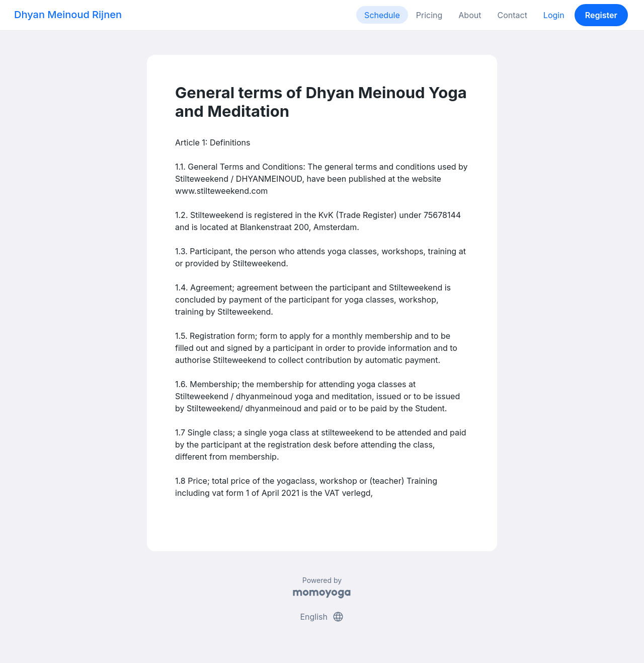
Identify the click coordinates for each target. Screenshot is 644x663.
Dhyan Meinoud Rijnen (68, 15)
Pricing (429, 15)
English (322, 617)
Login (554, 15)
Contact (512, 15)
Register (601, 15)
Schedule (382, 15)
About (470, 15)
